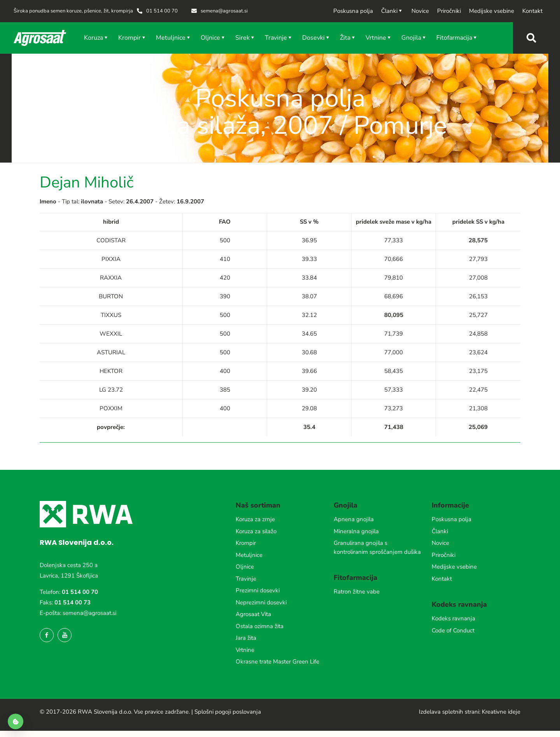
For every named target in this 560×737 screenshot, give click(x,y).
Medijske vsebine (454, 567)
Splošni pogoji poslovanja (228, 712)
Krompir (246, 543)
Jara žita (246, 638)
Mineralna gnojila (356, 531)
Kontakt (442, 579)
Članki (440, 531)
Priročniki (444, 555)
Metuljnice (249, 555)
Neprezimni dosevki (261, 602)
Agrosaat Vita (253, 614)
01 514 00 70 (80, 592)
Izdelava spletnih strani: (450, 712)
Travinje (246, 579)
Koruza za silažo (256, 531)
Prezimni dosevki (258, 590)
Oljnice (245, 567)
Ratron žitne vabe (357, 592)
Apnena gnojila (354, 519)
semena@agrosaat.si (89, 613)
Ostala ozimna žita (260, 626)
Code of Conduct (453, 630)
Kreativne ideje (501, 712)
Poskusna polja (451, 519)
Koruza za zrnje (255, 519)
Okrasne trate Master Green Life (277, 662)
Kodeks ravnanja (453, 618)
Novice (440, 543)
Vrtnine (245, 650)
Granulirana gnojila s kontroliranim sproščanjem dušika (377, 547)
